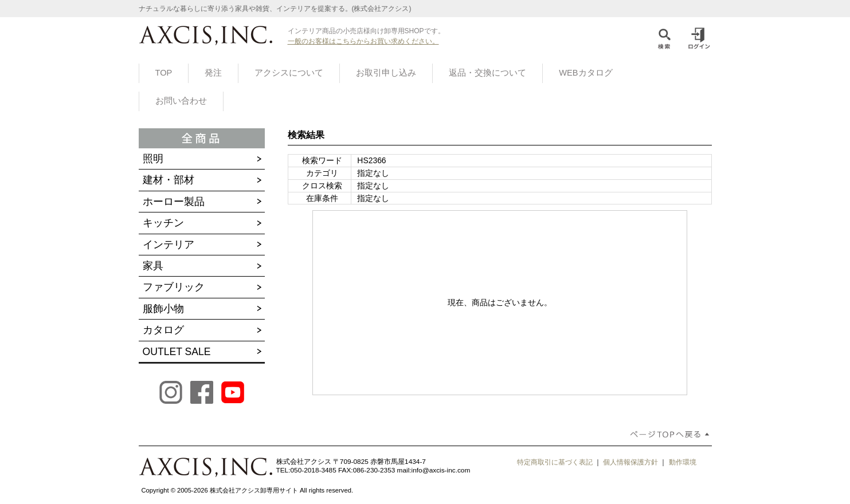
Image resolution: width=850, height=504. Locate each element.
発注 (213, 73)
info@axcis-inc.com (441, 470)
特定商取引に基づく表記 (555, 462)
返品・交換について (487, 73)
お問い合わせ (181, 101)
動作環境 (683, 462)
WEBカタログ (585, 73)
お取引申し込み (386, 73)
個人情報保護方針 (630, 462)
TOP (164, 73)
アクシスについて (289, 73)
